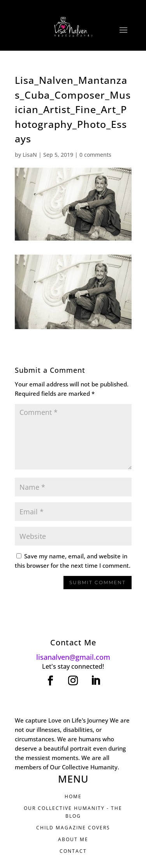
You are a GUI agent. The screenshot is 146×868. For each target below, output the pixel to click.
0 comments (95, 155)
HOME (73, 796)
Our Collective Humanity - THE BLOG (73, 812)
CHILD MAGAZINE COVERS (73, 828)
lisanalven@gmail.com (73, 657)
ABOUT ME (73, 839)
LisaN (30, 155)
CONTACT (73, 851)
